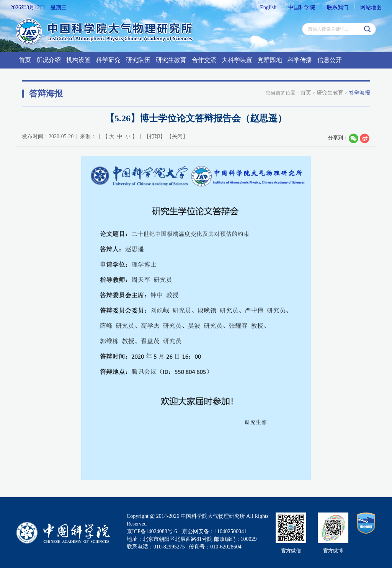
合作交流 (204, 60)
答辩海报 (359, 93)
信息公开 (330, 60)
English (268, 7)
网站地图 (371, 7)
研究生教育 (171, 60)
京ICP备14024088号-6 (152, 531)
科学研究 (108, 60)
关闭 (177, 136)
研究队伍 (138, 60)
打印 (155, 136)
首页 (25, 60)
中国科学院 (302, 7)
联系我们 (338, 7)
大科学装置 (237, 60)
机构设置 (78, 60)
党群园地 (270, 60)
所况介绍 (49, 60)
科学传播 (300, 60)
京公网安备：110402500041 (214, 531)
